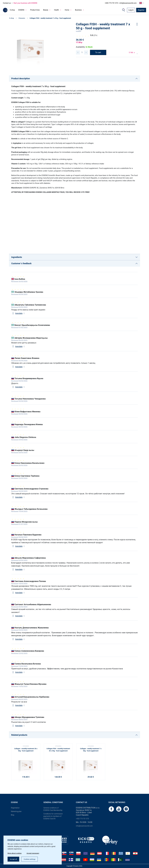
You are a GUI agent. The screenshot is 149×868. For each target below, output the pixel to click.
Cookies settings (30, 859)
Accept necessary (34, 853)
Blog (13, 815)
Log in (131, 10)
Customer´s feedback (21, 263)
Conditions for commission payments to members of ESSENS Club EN (53, 816)
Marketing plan (16, 811)
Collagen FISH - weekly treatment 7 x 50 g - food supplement (50, 18)
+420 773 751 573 (111, 3)
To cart (98, 52)
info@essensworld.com (128, 3)
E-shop (12, 10)
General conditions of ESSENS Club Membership (53, 809)
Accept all (14, 859)
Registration (15, 808)
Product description (21, 78)
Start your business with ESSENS (25, 3)
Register (141, 10)
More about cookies (15, 853)
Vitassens (22, 18)
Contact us (7, 3)
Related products (19, 735)
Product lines (35, 10)
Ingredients (17, 257)
